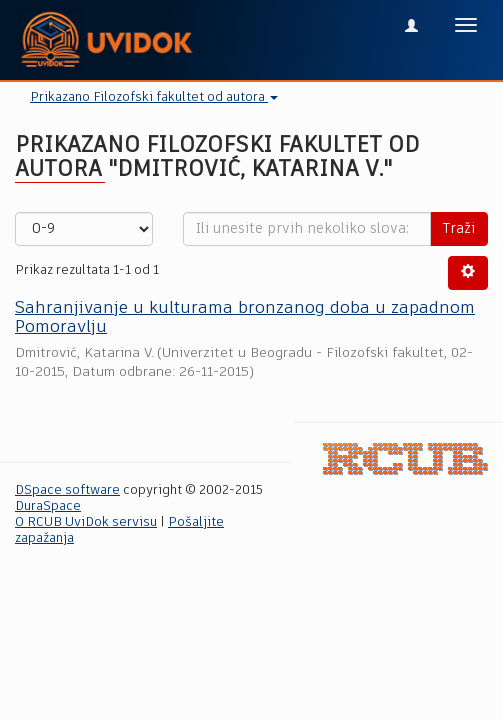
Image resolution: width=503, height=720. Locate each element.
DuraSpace (48, 506)
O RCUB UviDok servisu (86, 522)
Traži (459, 229)
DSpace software (67, 490)
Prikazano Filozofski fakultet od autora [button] (154, 97)
